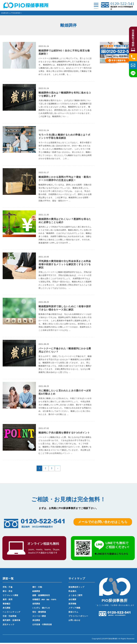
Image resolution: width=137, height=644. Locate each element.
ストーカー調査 (39, 617)
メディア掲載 (74, 609)
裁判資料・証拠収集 (12, 621)
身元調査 (7, 609)
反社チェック (9, 626)
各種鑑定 (45, 601)
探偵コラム (73, 613)
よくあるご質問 (75, 596)
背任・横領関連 (39, 613)
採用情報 (72, 605)
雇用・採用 (8, 601)
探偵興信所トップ (76, 588)
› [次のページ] (58, 469)
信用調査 (36, 605)
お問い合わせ (74, 621)
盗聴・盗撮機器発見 (41, 596)
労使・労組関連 (10, 617)
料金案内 (72, 592)
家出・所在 (8, 592)
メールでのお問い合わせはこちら (103, 523)
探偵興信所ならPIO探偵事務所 (11, 13)
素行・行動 (37, 588)
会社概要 (72, 601)
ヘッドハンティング (12, 613)
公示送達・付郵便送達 (42, 626)
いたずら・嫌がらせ (41, 609)
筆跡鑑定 (7, 605)
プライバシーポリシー (78, 617)
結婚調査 (36, 592)
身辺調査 (36, 621)
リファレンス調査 (11, 596)
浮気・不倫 (8, 588)
